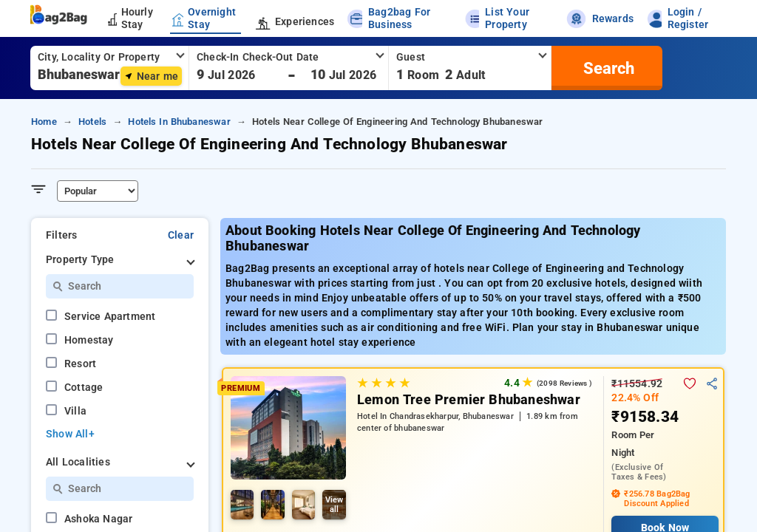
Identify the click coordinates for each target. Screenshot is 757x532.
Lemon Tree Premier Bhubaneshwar (469, 400)
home (44, 122)
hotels (92, 122)
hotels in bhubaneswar (179, 122)
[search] (607, 68)
